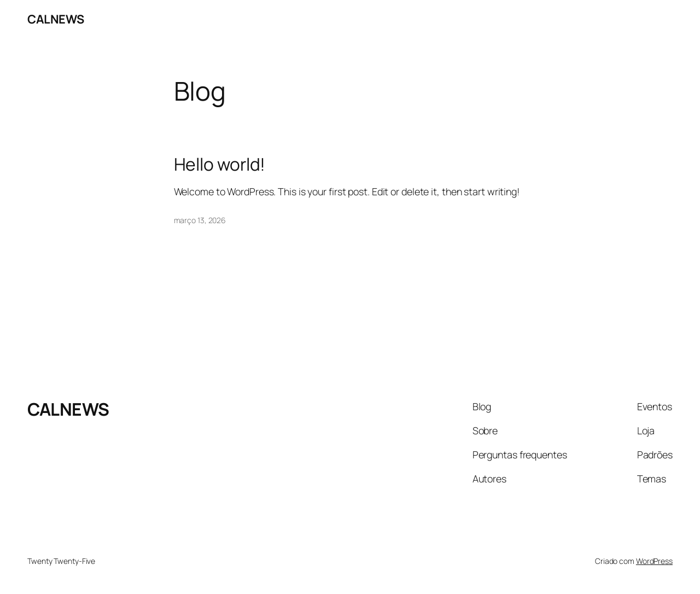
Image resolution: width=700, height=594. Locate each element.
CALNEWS (56, 19)
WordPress (654, 561)
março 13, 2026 (200, 220)
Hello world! (220, 165)
